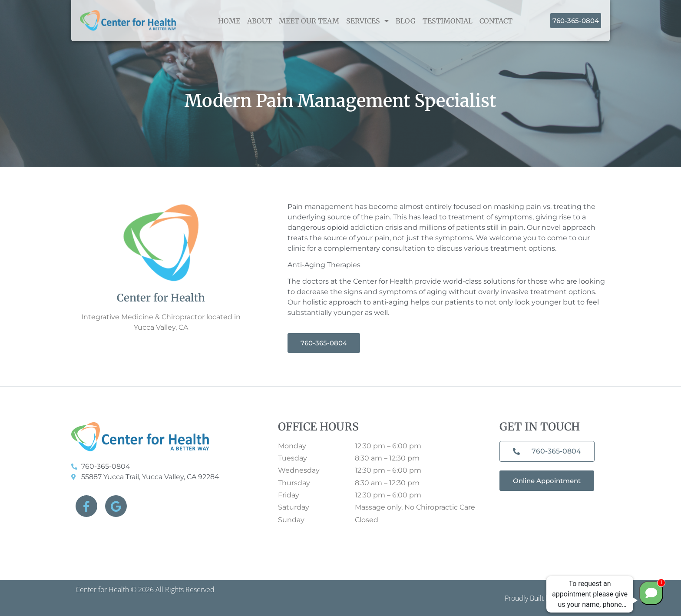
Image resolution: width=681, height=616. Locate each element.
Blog (406, 21)
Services (367, 21)
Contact (496, 21)
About (260, 21)
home (229, 21)
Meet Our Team (309, 21)
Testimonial (448, 21)
